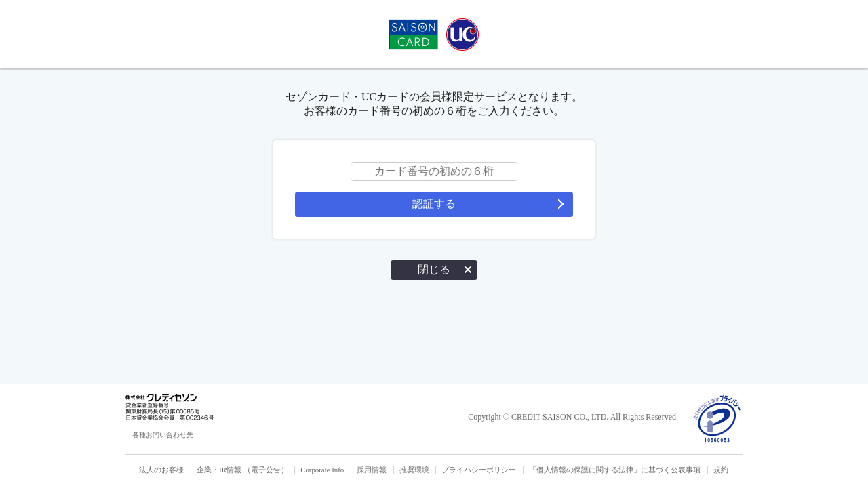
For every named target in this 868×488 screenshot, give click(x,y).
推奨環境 (414, 470)
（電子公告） (266, 470)
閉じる (434, 269)
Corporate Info (322, 470)
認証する (434, 204)
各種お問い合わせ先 (163, 435)
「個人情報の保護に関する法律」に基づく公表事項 (615, 470)
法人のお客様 (161, 470)
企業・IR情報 (219, 470)
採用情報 (372, 470)
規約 (721, 470)
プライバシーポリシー (479, 470)
